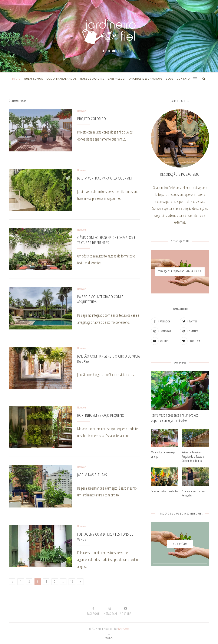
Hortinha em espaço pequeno (101, 415)
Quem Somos (34, 79)
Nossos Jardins (92, 79)
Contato (183, 79)
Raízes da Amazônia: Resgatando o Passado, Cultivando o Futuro (193, 456)
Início (16, 79)
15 (72, 581)
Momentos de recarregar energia (164, 454)
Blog (170, 79)
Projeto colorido (92, 119)
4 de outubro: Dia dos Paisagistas (193, 493)
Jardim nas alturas (92, 475)
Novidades (82, 111)
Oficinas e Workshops (146, 79)
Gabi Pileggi (116, 79)
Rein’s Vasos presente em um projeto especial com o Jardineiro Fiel (175, 418)
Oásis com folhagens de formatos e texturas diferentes (107, 240)
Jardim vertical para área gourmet (105, 178)
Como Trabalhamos (62, 79)
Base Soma (124, 629)
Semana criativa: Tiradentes (164, 491)
